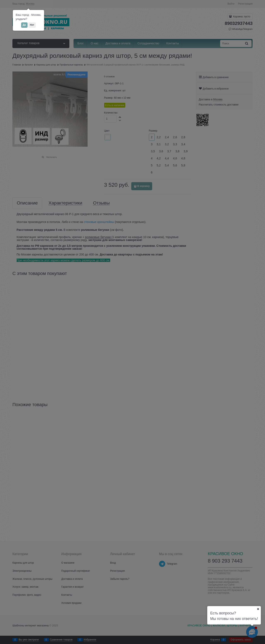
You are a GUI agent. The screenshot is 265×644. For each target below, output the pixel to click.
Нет (32, 25)
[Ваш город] (258, 609)
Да (24, 25)
